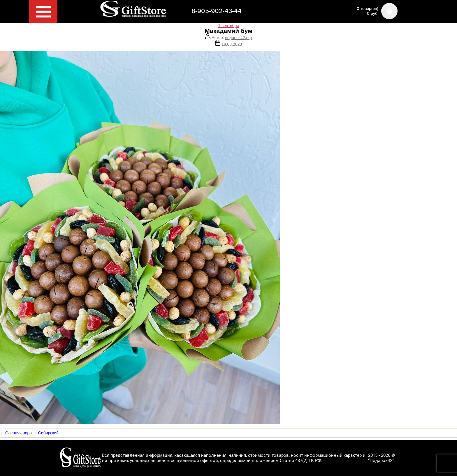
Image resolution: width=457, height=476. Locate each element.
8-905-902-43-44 (217, 11)
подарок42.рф (238, 38)
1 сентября (228, 26)
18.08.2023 (232, 44)
